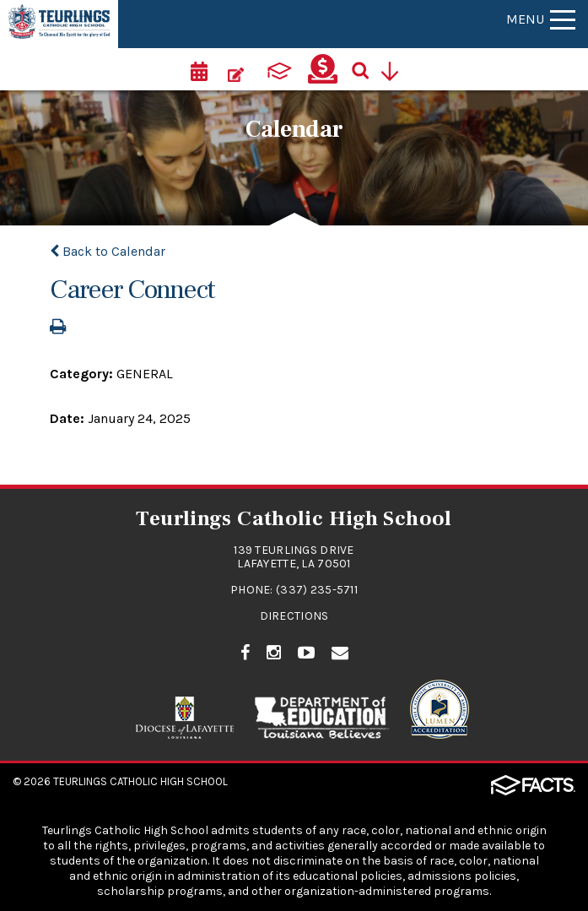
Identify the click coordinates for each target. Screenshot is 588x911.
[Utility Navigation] (396, 69)
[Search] (366, 69)
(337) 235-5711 (317, 590)
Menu (541, 19)
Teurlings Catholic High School (140, 781)
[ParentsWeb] (279, 69)
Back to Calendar (108, 251)
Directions (294, 616)
